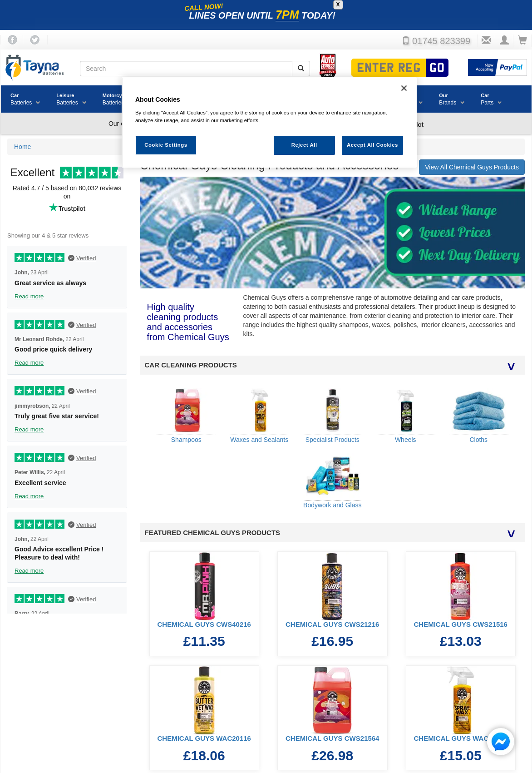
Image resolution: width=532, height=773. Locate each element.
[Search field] (186, 69)
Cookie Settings (166, 145)
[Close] (404, 88)
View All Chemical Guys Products (472, 167)
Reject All (304, 145)
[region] (269, 122)
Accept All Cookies (372, 145)
